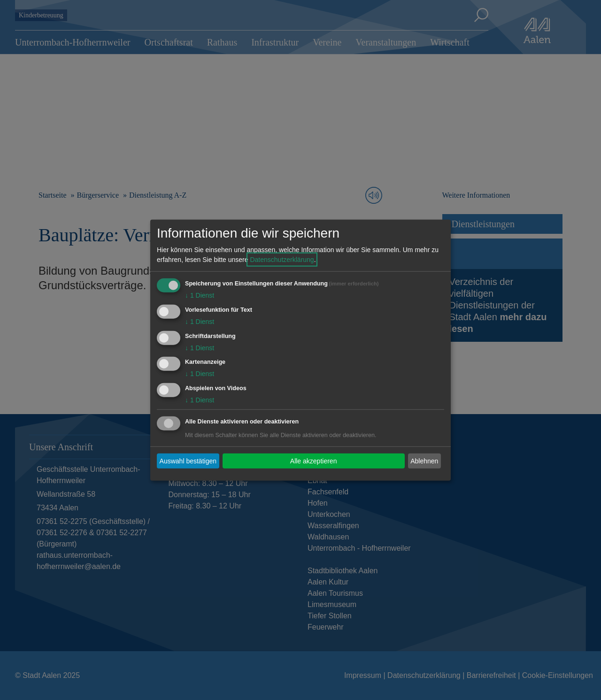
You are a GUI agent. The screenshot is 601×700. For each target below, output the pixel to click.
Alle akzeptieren (314, 461)
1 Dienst (200, 295)
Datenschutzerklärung (282, 260)
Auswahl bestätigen (188, 461)
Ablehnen (424, 461)
